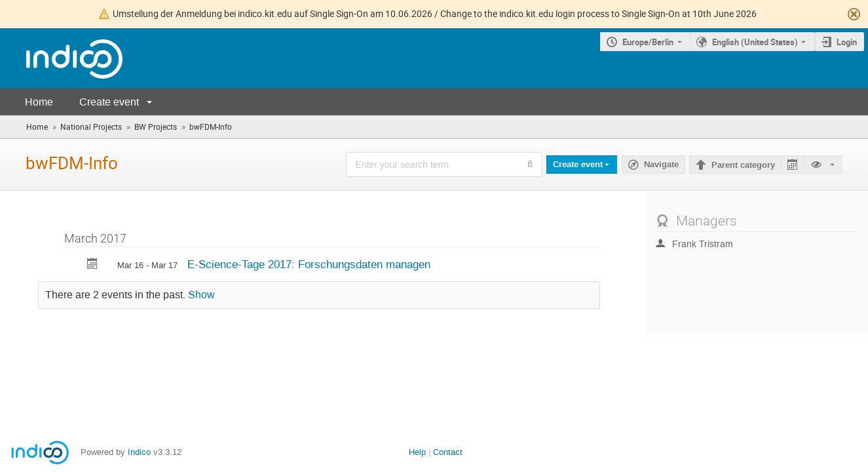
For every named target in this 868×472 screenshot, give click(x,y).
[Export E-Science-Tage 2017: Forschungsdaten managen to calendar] (92, 265)
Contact (448, 452)
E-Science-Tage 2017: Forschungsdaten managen (309, 264)
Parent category (743, 165)
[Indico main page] (61, 59)
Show (201, 295)
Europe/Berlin (648, 42)
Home (39, 102)
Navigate (661, 165)
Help (417, 452)
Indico (139, 452)
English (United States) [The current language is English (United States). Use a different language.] (755, 42)
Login (847, 42)
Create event (109, 102)
